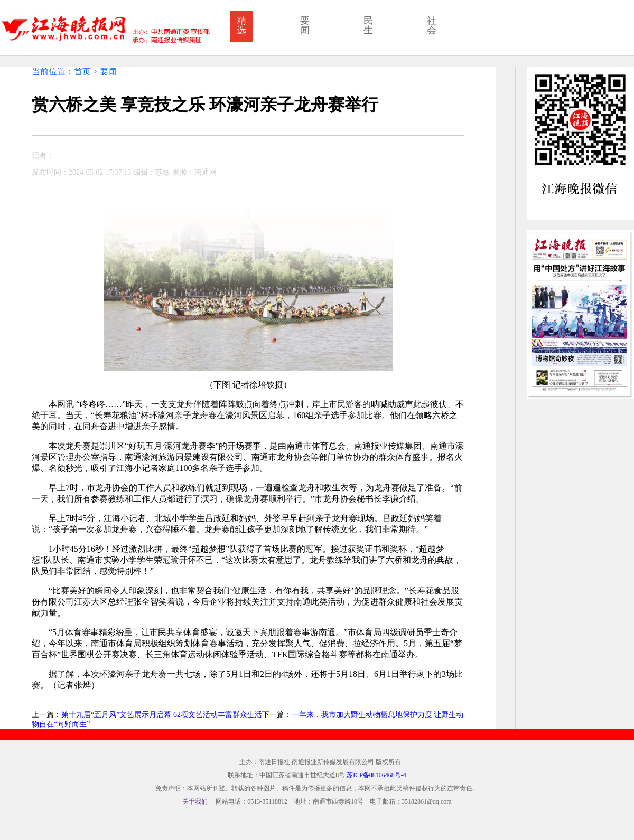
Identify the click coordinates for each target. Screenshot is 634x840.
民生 (368, 25)
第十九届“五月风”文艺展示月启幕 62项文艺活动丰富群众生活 (162, 715)
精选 (241, 25)
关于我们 (195, 801)
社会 (432, 25)
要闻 (305, 25)
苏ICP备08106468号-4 (376, 775)
